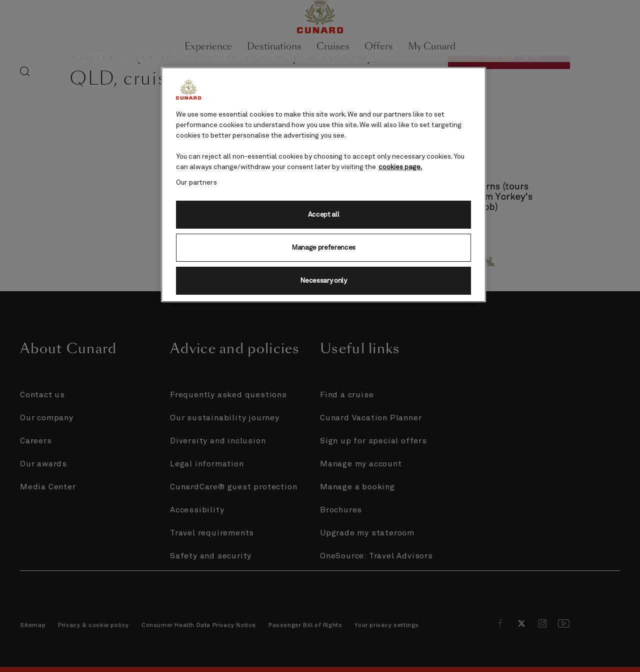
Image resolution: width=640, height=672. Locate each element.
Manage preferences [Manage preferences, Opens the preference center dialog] (323, 248)
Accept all (324, 215)
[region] (323, 185)
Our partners (196, 183)
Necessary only (323, 281)
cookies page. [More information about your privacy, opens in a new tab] (400, 167)
